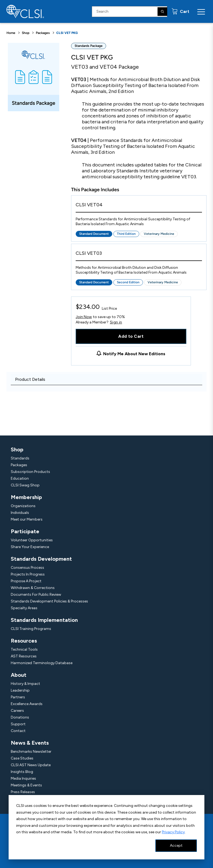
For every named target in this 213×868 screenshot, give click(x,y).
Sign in (116, 322)
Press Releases (23, 792)
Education (20, 478)
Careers (17, 711)
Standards (20, 458)
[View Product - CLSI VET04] (139, 206)
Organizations (23, 506)
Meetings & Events (26, 785)
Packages (43, 33)
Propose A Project (26, 581)
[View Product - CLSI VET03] (139, 255)
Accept (176, 846)
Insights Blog (22, 772)
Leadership (20, 690)
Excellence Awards (27, 704)
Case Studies (22, 758)
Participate (25, 531)
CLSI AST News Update (31, 765)
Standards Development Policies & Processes (49, 601)
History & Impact (25, 684)
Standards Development (41, 559)
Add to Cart (131, 336)
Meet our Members (27, 519)
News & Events (30, 743)
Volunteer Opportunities (32, 540)
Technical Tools (24, 649)
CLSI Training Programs (31, 629)
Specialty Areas (24, 608)
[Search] (162, 12)
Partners (18, 697)
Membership (26, 497)
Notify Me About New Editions (134, 354)
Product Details (30, 379)
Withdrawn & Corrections (33, 588)
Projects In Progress (28, 574)
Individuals (20, 513)
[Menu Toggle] (201, 12)
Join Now (84, 317)
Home (11, 33)
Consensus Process (27, 568)
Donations (20, 717)
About (19, 675)
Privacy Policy (173, 832)
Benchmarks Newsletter (31, 752)
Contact (18, 731)
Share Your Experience (30, 547)
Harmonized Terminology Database (42, 663)
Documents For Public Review (36, 595)
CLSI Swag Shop (25, 485)
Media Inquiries (23, 778)
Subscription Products (30, 472)
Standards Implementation (44, 620)
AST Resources (24, 656)
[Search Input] (130, 12)
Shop (26, 33)
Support (18, 724)
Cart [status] (184, 11)
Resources (24, 641)
